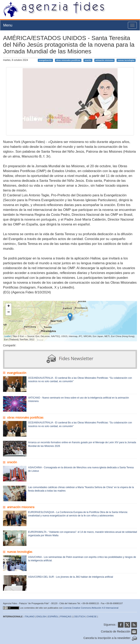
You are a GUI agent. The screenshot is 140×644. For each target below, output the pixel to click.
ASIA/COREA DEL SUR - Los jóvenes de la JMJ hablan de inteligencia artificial (71, 577)
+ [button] (9, 306)
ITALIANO (30, 617)
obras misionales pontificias (68, 60)
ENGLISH (41, 617)
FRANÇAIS (66, 617)
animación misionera (104, 60)
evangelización (45, 60)
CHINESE (92, 617)
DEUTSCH (80, 617)
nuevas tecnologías (126, 60)
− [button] (9, 312)
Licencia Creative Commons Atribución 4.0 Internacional (91, 608)
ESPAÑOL (53, 617)
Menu (8, 25)
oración (88, 60)
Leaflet (7, 336)
